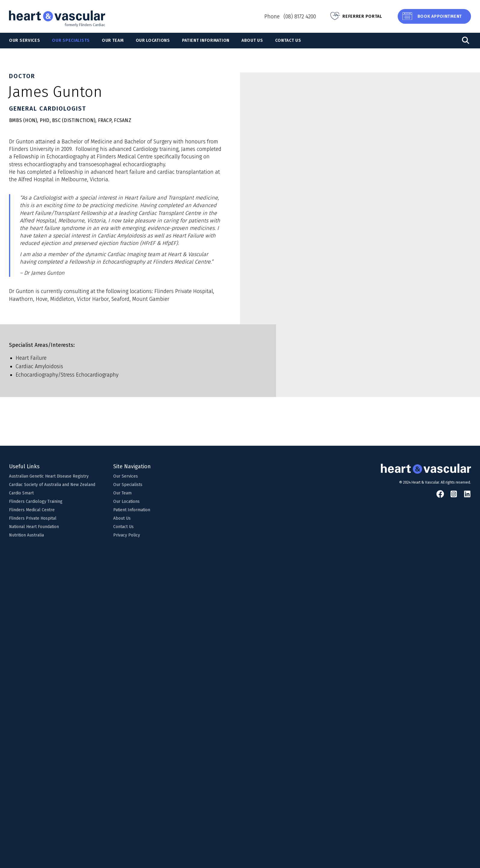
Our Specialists (71, 40)
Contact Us (288, 40)
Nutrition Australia (26, 535)
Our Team (113, 40)
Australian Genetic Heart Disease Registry (49, 476)
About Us (252, 40)
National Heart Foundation (34, 527)
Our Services (24, 40)
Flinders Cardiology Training (36, 501)
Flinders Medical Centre (32, 510)
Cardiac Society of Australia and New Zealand (52, 485)
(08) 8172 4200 (300, 17)
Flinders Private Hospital (33, 518)
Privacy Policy (127, 535)
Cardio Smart (21, 493)
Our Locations (153, 40)
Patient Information (206, 40)
